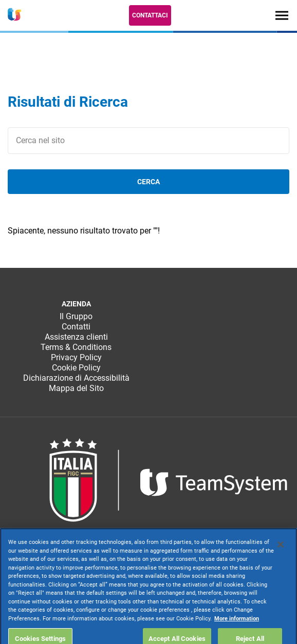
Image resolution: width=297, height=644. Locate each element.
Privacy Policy (76, 357)
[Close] (281, 559)
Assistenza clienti (76, 337)
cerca (148, 182)
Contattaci (150, 15)
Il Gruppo (76, 316)
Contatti (76, 327)
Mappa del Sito (76, 388)
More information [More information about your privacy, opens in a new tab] (237, 633)
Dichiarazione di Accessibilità (76, 378)
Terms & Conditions (76, 347)
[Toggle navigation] (282, 15)
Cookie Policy (76, 368)
